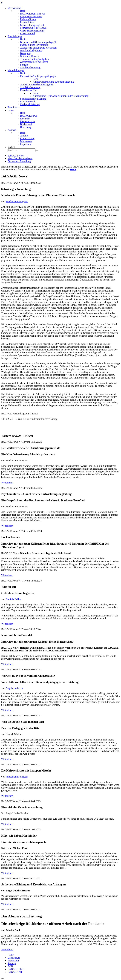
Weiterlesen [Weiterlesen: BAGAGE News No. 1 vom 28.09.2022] (7, 950)
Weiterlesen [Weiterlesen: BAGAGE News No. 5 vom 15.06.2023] (7, 796)
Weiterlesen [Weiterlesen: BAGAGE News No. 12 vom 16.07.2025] (7, 483)
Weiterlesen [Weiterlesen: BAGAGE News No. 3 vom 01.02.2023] (7, 873)
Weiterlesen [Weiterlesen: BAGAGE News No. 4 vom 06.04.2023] (7, 824)
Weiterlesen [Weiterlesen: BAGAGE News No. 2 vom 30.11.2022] (7, 904)
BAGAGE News (16, 156)
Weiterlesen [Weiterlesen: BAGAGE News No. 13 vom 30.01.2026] (7, 526)
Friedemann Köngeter (17, 201)
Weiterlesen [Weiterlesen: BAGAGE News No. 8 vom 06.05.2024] (7, 710)
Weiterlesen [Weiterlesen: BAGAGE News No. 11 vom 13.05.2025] (7, 624)
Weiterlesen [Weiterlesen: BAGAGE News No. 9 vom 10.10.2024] (7, 664)
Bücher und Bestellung (19, 161)
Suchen (11, 147)
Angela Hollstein (14, 688)
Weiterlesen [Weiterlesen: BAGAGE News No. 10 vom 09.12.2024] (7, 575)
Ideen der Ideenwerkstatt (20, 158)
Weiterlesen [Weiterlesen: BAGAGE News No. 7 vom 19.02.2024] (7, 759)
